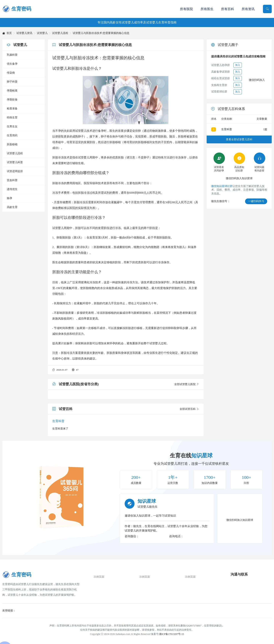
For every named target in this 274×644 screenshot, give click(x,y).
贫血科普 (12, 180)
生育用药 (12, 135)
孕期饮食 (12, 100)
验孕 (10, 198)
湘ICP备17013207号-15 (172, 634)
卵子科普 (12, 82)
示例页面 (99, 577)
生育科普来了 (60, 429)
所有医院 (186, 9)
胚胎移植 (12, 144)
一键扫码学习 (256, 201)
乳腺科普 (12, 55)
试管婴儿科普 (15, 162)
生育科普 (58, 421)
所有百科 (228, 9)
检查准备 (12, 109)
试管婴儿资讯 (24, 33)
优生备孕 (12, 64)
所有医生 (207, 9)
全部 (187, 384)
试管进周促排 (15, 171)
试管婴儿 (42, 33)
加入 (238, 65)
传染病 (11, 73)
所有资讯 (248, 9)
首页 (7, 33)
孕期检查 (12, 91)
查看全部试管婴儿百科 (239, 139)
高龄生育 (12, 207)
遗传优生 (12, 189)
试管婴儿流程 (60, 33)
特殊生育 (12, 118)
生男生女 (12, 126)
